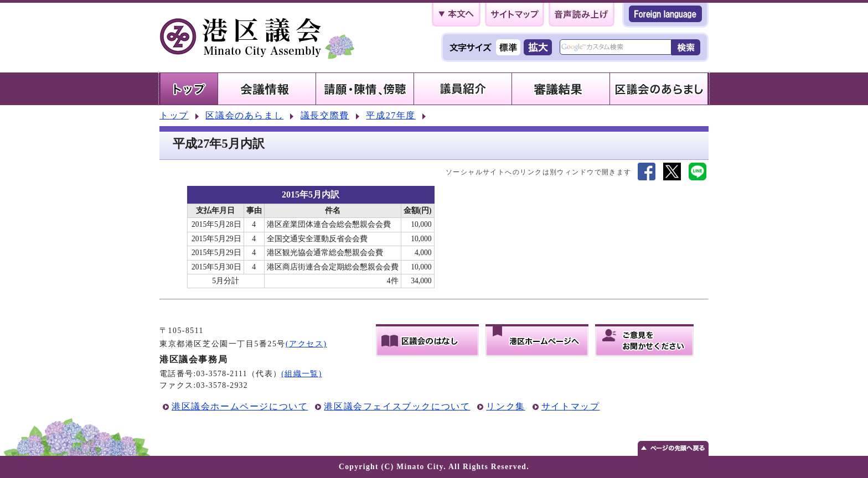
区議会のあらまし (244, 115)
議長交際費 (325, 115)
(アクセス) (306, 344)
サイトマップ (571, 406)
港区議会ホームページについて (240, 406)
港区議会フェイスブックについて (397, 406)
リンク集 (505, 406)
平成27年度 (391, 115)
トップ (174, 115)
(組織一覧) (301, 374)
